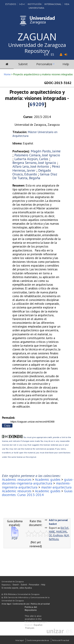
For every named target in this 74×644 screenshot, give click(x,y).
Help (66, 64)
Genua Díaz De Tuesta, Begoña (35, 176)
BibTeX (65, 528)
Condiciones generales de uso (38, 640)
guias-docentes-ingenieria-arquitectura (38, 481)
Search (16, 585)
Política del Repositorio (31, 608)
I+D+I (22, 4)
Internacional (53, 4)
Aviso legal (6, 604)
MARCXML (62, 532)
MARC (52, 532)
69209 (37, 104)
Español (38, 625)
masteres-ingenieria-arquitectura (36, 485)
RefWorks (54, 539)
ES (52, 54)
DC (51, 535)
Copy (7, 425)
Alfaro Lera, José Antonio (31, 166)
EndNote (58, 535)
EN (46, 54)
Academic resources (17, 479)
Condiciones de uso (21, 604)
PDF (15, 537)
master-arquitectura (56, 487)
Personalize (44, 64)
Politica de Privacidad (61, 640)
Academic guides (48, 479)
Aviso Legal (20, 640)
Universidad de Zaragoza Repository (37, 48)
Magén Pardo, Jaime (46, 151)
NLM (66, 535)
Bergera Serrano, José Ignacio (34, 163)
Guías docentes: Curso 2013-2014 (37, 493)
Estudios (11, 4)
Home (7, 74)
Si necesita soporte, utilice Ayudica (17, 588)
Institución (35, 4)
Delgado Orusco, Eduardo (32, 172)
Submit (23, 64)
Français (30, 628)
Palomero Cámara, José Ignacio (37, 155)
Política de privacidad (40, 604)
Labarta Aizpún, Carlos (31, 159)
